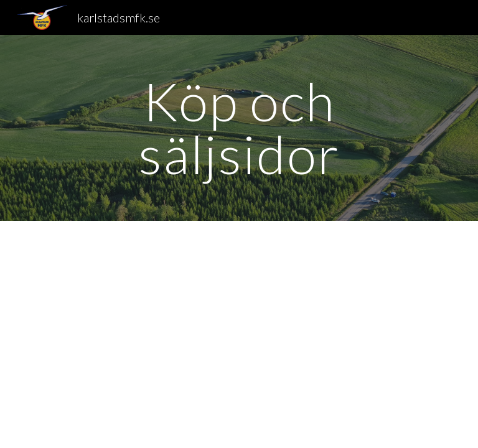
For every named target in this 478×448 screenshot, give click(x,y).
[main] (239, 128)
